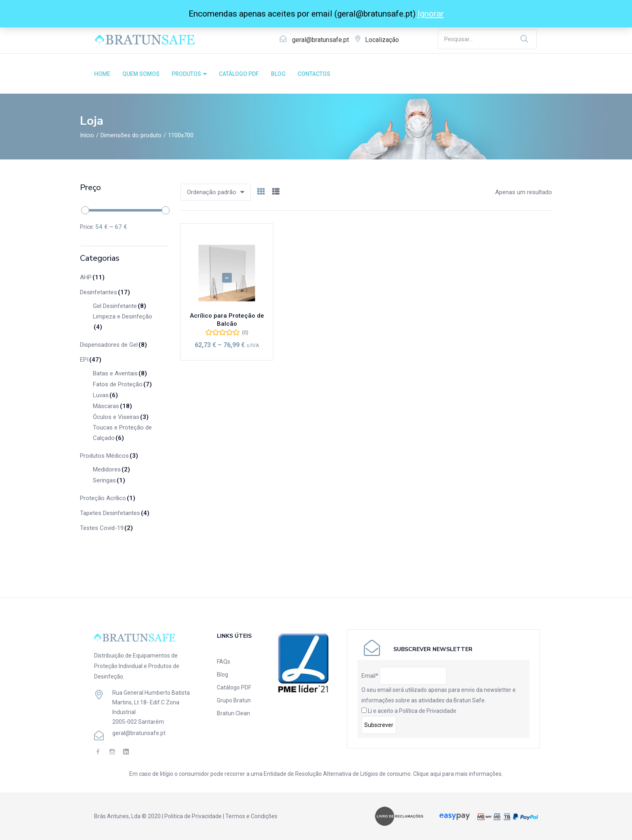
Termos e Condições (251, 816)
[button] (216, 192)
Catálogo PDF (234, 687)
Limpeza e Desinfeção (123, 323)
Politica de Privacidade (193, 816)
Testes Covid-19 (106, 528)
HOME (102, 74)
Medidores (111, 469)
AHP (92, 277)
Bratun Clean (233, 713)
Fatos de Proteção (122, 384)
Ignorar (431, 14)
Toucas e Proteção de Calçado (122, 434)
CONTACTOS (314, 74)
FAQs (224, 662)
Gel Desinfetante (120, 306)
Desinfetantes (105, 292)
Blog (223, 675)
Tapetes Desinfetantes (115, 513)
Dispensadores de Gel (113, 345)
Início (87, 135)
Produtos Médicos (109, 456)
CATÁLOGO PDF (239, 74)
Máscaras (112, 406)
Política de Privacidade (428, 711)
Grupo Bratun (234, 700)
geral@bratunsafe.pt (320, 40)
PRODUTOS (189, 74)
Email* (370, 676)
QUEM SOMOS (141, 74)
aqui (436, 774)
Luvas (105, 395)
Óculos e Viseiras (121, 417)
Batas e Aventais (120, 373)
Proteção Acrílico (108, 498)
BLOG (278, 74)
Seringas (109, 480)
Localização (382, 40)
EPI (91, 360)
